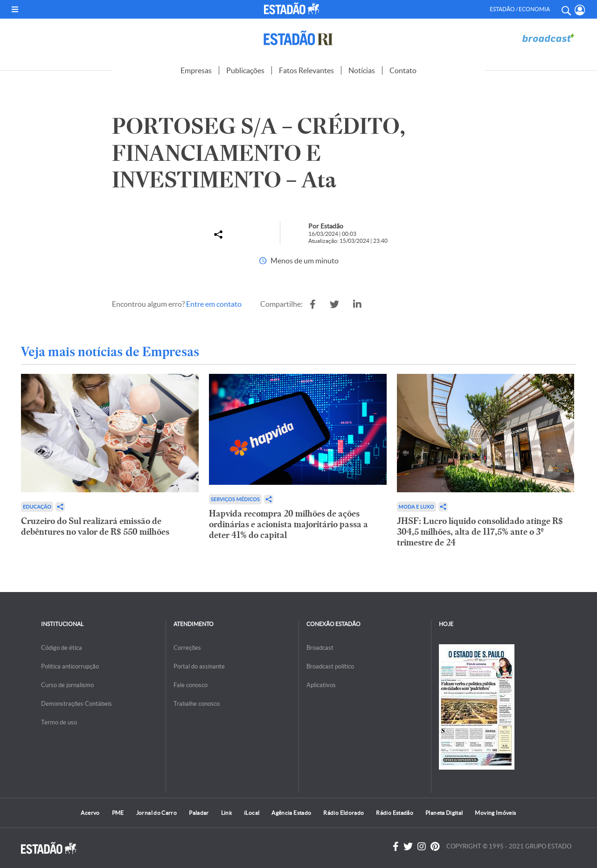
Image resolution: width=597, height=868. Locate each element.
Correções (187, 648)
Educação (37, 506)
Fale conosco (191, 685)
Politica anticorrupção (70, 666)
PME (118, 813)
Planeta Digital (444, 813)
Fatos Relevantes (306, 70)
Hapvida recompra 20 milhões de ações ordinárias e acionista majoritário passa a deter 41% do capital (288, 524)
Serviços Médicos (235, 499)
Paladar (199, 813)
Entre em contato (214, 304)
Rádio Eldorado (344, 813)
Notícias (362, 70)
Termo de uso (59, 722)
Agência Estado (291, 813)
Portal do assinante (199, 666)
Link (226, 813)
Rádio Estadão (395, 813)
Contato (403, 70)
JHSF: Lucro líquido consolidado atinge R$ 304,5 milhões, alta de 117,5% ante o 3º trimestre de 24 (480, 532)
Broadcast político (330, 666)
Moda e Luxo (417, 506)
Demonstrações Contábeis (76, 704)
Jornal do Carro (156, 813)
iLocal (252, 813)
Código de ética (62, 648)
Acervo (90, 813)
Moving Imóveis (495, 813)
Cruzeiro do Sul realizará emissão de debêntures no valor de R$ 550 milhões (95, 526)
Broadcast (320, 648)
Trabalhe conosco (197, 704)
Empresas (196, 70)
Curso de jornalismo (67, 685)
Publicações (245, 70)
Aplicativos (321, 685)
